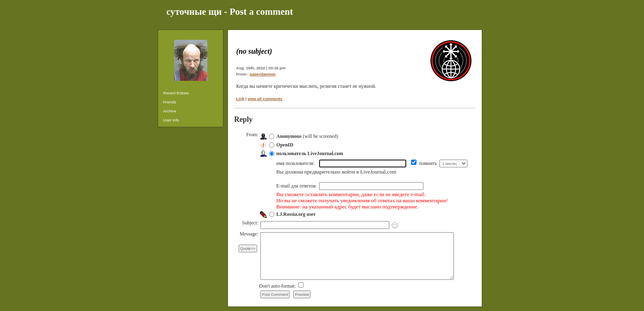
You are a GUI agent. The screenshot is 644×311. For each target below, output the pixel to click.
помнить (428, 163)
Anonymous (289, 136)
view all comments (265, 99)
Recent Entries (176, 93)
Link (240, 99)
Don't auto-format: (278, 286)
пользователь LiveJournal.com (310, 153)
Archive (170, 111)
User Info (171, 120)
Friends (170, 102)
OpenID (285, 145)
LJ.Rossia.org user (296, 214)
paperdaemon (263, 74)
